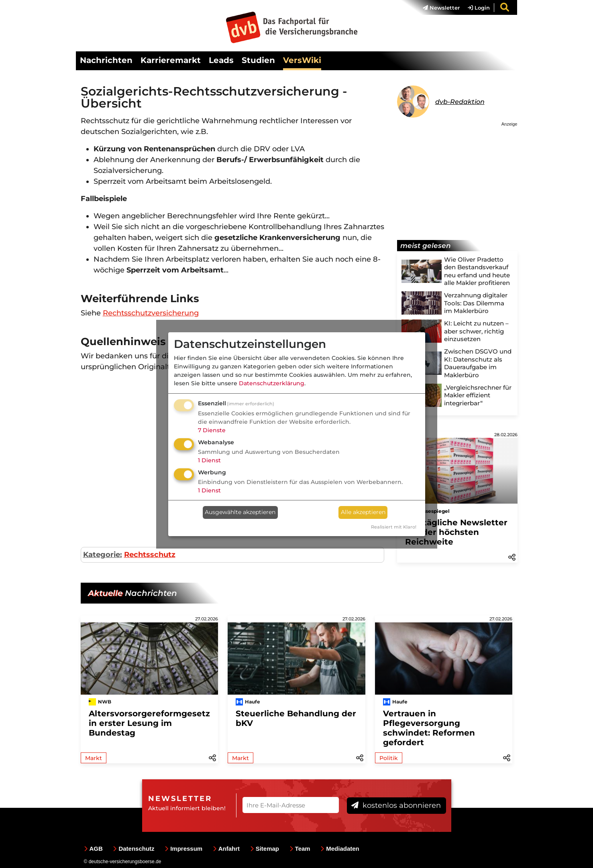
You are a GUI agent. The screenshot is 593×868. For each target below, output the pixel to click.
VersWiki (302, 60)
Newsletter (441, 8)
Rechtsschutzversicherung (151, 313)
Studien (258, 60)
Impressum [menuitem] (183, 849)
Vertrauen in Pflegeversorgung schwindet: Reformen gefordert (429, 728)
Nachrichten (106, 60)
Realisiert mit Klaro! (394, 527)
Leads (221, 60)
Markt (94, 758)
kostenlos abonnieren (396, 805)
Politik (389, 758)
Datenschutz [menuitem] (133, 849)
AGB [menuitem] (93, 849)
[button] (512, 557)
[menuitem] (437, 8)
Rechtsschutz (150, 555)
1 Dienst (209, 460)
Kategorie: (103, 555)
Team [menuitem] (300, 849)
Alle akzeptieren (363, 512)
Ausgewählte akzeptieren (240, 512)
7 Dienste (212, 430)
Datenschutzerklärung (272, 383)
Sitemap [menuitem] (265, 849)
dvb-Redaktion (460, 102)
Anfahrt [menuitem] (226, 849)
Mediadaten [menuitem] (340, 849)
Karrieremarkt (171, 60)
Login (479, 8)
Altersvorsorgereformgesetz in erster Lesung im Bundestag (149, 723)
